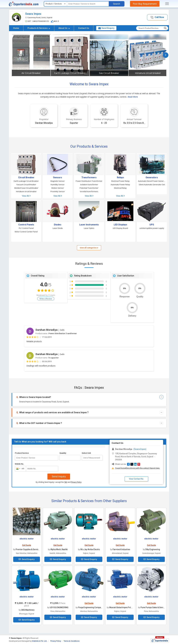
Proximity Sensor (58, 191)
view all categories (89, 248)
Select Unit (86, 453)
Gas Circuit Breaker (109, 73)
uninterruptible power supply (152, 228)
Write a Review (46, 299)
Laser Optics (89, 228)
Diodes (58, 225)
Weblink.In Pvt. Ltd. (39, 641)
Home (16, 28)
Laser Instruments (89, 225)
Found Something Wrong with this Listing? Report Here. (138, 468)
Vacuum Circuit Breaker (26, 184)
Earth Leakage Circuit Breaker (70, 73)
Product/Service (22, 453)
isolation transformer (89, 184)
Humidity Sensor (58, 184)
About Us (64, 28)
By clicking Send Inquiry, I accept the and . (59, 482)
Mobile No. (19, 464)
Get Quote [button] (27, 545)
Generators (152, 178)
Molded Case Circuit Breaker (26, 188)
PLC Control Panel (26, 228)
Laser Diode (58, 228)
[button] (157, 17)
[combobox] (20, 469)
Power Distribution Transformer (89, 181)
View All (26, 196)
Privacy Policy (76, 482)
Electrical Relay (120, 188)
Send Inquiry (59, 476)
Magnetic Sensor (58, 181)
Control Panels (26, 225)
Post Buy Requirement (145, 4)
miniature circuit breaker (148, 73)
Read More (133, 97)
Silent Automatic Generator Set (152, 184)
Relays (120, 178)
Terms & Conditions (72, 641)
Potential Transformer (89, 188)
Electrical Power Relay (120, 181)
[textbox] (88, 4)
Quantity (63, 453)
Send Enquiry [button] (106, 28)
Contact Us (84, 28)
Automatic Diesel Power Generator (152, 181)
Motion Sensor (58, 188)
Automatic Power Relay (120, 184)
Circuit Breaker (26, 178)
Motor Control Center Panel (26, 232)
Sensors (58, 178)
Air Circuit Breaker (31, 73)
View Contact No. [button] (136, 479)
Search (116, 4)
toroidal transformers (89, 191)
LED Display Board (120, 228)
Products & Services (39, 28)
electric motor (27, 539)
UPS (152, 225)
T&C (66, 482)
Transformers (89, 178)
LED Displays (120, 225)
